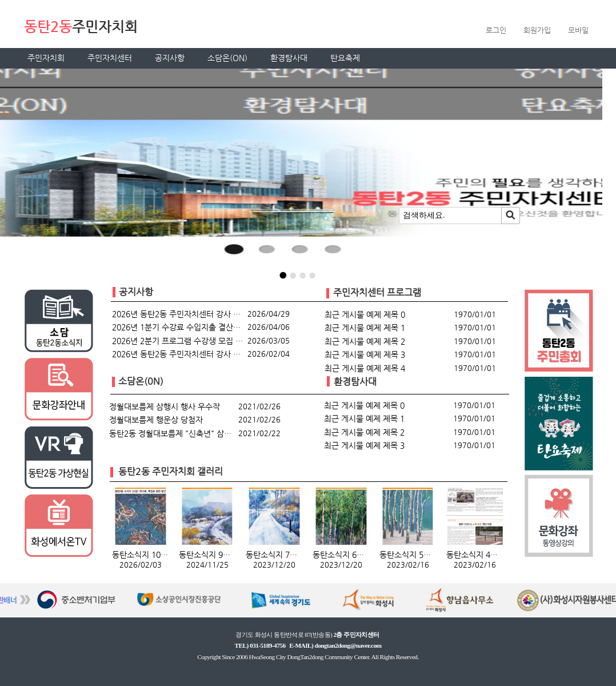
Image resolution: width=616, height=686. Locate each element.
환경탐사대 (289, 58)
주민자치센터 (110, 58)
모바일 (578, 30)
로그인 (496, 30)
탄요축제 (345, 58)
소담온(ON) (227, 58)
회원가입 (537, 30)
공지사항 (170, 58)
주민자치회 (46, 58)
